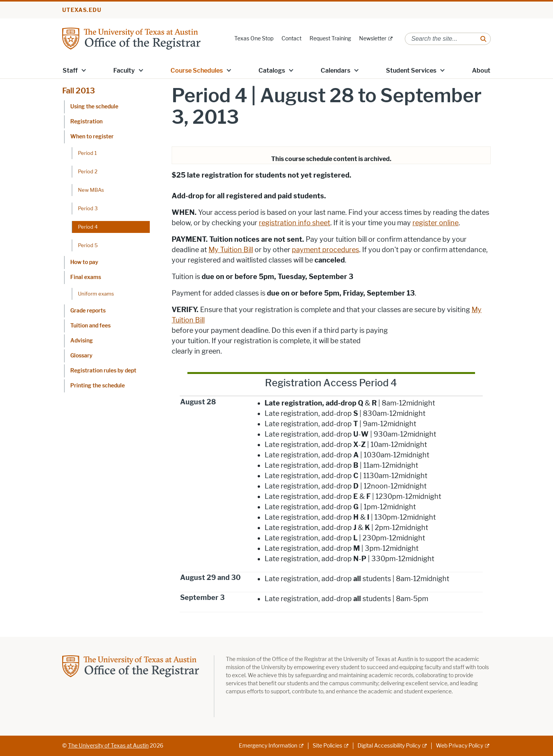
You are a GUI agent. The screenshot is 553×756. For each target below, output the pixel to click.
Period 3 (88, 208)
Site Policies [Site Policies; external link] (327, 746)
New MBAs (91, 190)
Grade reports (88, 311)
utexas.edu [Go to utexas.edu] (82, 10)
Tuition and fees (90, 326)
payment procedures (325, 250)
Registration (86, 122)
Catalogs (272, 71)
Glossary (81, 356)
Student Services (411, 71)
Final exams (86, 277)
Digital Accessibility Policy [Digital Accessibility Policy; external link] (389, 746)
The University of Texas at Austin (108, 746)
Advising (82, 341)
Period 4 (88, 227)
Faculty (124, 71)
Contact (291, 39)
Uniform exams (96, 294)
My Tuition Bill (231, 250)
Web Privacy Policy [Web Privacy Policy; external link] (459, 746)
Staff (70, 71)
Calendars (335, 71)
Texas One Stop (254, 39)
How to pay (84, 262)
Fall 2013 (79, 91)
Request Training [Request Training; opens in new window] (330, 39)
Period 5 (88, 245)
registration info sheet (295, 223)
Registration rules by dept (103, 371)
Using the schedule (94, 107)
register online (435, 223)
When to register (92, 137)
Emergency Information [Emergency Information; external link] (268, 746)
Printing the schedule (98, 386)
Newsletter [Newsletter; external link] (373, 39)
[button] (84, 70)
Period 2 (88, 171)
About (481, 71)
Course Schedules (197, 71)
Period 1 (87, 153)
